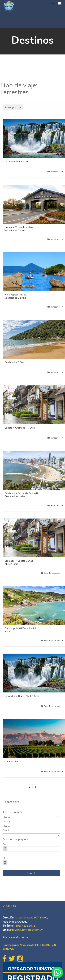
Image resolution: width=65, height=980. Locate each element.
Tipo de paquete (13, 812)
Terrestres (55, 172)
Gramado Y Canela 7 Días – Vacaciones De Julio (20, 229)
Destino (7, 821)
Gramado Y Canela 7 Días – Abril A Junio (20, 562)
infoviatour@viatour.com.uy (26, 930)
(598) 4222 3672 (25, 926)
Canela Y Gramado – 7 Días (20, 428)
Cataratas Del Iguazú (16, 162)
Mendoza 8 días (13, 762)
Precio (6, 830)
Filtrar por (13, 107)
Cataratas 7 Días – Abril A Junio (22, 696)
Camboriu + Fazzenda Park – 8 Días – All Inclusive (21, 495)
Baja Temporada (52, 573)
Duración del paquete (16, 839)
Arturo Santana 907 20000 (31, 918)
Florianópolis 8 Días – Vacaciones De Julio (16, 296)
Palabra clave (11, 802)
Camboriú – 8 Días (14, 362)
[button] (53, 3)
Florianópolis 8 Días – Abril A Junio (20, 630)
